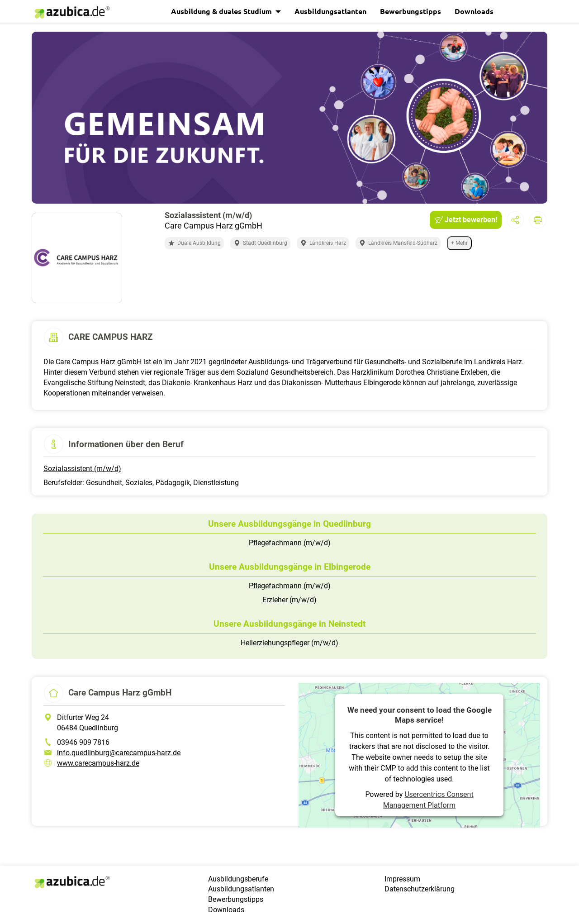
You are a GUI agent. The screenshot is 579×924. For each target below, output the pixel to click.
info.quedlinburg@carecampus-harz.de (119, 753)
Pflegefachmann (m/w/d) (290, 543)
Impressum (402, 879)
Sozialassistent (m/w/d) (82, 469)
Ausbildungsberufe (238, 879)
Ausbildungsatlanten (330, 11)
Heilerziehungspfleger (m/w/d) (289, 643)
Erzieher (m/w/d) (289, 600)
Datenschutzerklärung (420, 889)
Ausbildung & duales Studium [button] (222, 11)
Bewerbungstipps (411, 11)
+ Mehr (459, 243)
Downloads (474, 11)
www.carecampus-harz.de (98, 763)
